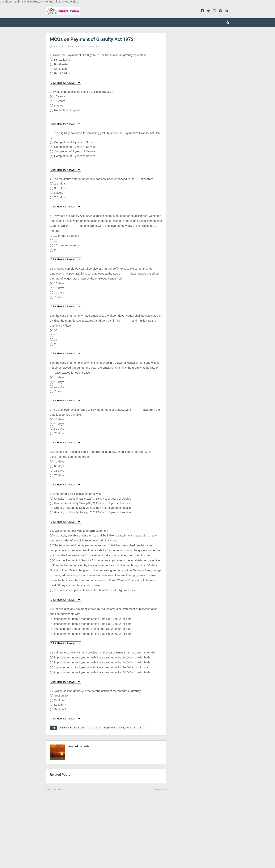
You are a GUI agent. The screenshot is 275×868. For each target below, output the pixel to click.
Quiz (141, 728)
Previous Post (55, 789)
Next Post (159, 789)
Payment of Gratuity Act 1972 (120, 728)
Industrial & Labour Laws (66, 47)
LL (90, 728)
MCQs (98, 728)
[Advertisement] (106, 826)
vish (86, 745)
